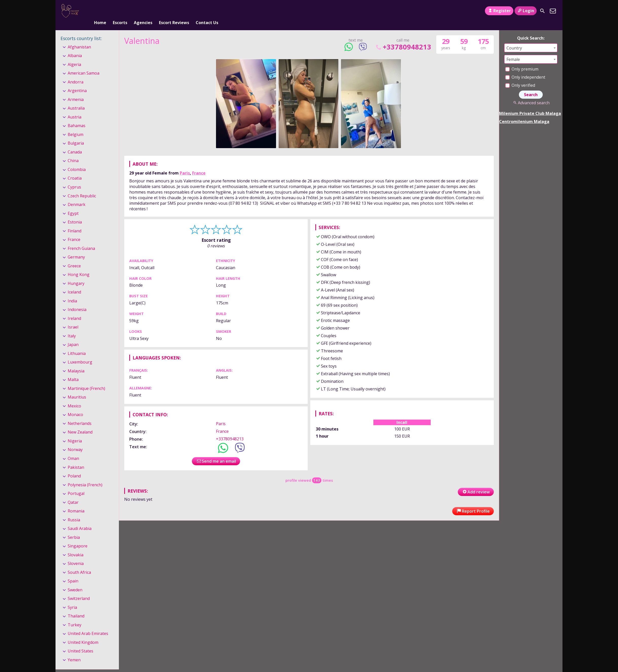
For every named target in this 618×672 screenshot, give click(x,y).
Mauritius (77, 389)
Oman (73, 450)
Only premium (522, 61)
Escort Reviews (174, 11)
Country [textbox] (514, 40)
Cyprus (74, 179)
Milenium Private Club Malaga (530, 105)
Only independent (525, 69)
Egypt (73, 205)
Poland (74, 468)
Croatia (75, 170)
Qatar (73, 494)
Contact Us (207, 11)
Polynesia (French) (85, 476)
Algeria (74, 56)
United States (80, 643)
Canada (75, 144)
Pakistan (76, 459)
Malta (73, 371)
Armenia (76, 91)
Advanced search (531, 94)
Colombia (77, 161)
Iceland (74, 284)
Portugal (76, 485)
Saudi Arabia (80, 520)
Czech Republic (82, 187)
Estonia (75, 214)
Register (499, 11)
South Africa (79, 564)
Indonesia (77, 301)
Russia (74, 511)
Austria (75, 109)
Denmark (77, 196)
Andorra (76, 74)
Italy (72, 328)
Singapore (78, 538)
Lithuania (77, 345)
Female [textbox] (513, 51)
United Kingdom (83, 634)
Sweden (75, 581)
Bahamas (77, 117)
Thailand (76, 608)
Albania (75, 47)
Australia (76, 100)
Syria (72, 599)
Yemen (74, 651)
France (199, 165)
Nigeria (75, 433)
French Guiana (81, 240)
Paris (185, 165)
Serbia (74, 529)
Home (100, 11)
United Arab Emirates (88, 625)
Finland (75, 222)
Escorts (120, 11)
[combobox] (531, 39)
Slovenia (76, 555)
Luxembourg (80, 354)
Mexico (74, 398)
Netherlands (80, 415)
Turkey (75, 616)
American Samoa (84, 65)
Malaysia (76, 363)
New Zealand (80, 424)
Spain (73, 573)
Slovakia (76, 546)
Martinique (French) (86, 380)
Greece (74, 257)
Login (526, 11)
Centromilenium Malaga (524, 113)
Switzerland (79, 590)
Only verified (520, 77)
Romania (76, 503)
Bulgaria (76, 135)
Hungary (76, 275)
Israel (73, 319)
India (72, 292)
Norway (75, 441)
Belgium (76, 126)
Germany (76, 249)
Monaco (75, 406)
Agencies (143, 11)
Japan (73, 336)
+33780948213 (403, 38)
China (73, 152)
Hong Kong (79, 266)
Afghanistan (79, 39)
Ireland (74, 310)
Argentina (77, 82)
